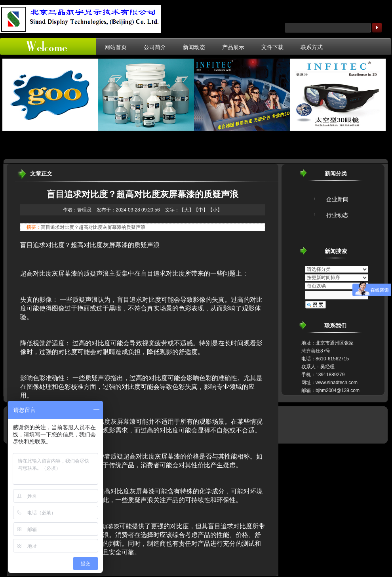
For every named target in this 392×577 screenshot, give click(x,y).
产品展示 (233, 47)
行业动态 (337, 215)
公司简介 (155, 47)
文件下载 (272, 47)
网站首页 (116, 47)
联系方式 (312, 47)
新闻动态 (194, 47)
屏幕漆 (111, 526)
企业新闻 (337, 199)
